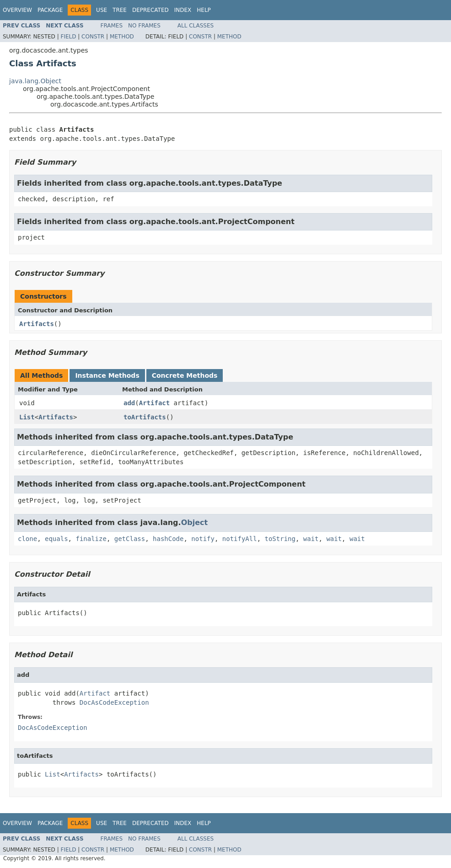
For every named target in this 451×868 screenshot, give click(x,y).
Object (195, 522)
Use (102, 10)
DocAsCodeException (114, 702)
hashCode (168, 539)
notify (203, 539)
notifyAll (240, 539)
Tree (120, 10)
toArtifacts (145, 417)
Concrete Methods (185, 375)
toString (280, 539)
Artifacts (37, 324)
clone (27, 539)
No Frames (144, 26)
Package (50, 10)
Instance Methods (107, 375)
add (129, 403)
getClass (130, 539)
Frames (112, 26)
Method (122, 37)
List (27, 417)
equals (56, 539)
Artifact (154, 403)
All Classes (196, 26)
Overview (17, 10)
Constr (93, 37)
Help (204, 10)
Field (68, 37)
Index (183, 10)
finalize (91, 539)
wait (311, 539)
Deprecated (150, 10)
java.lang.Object (35, 81)
